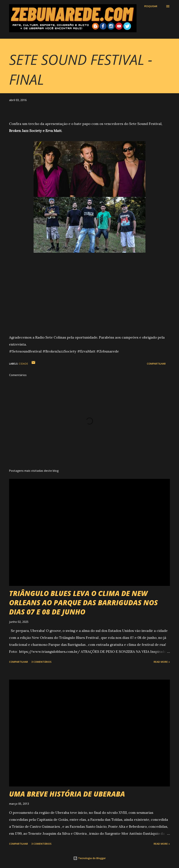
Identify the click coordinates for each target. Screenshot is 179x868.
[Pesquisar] (151, 6)
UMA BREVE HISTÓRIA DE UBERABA (67, 794)
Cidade (23, 364)
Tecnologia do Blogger (89, 858)
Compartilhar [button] (156, 364)
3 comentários (41, 662)
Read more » (162, 662)
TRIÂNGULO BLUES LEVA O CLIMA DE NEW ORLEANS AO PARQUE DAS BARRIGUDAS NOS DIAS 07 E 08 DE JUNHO (83, 603)
